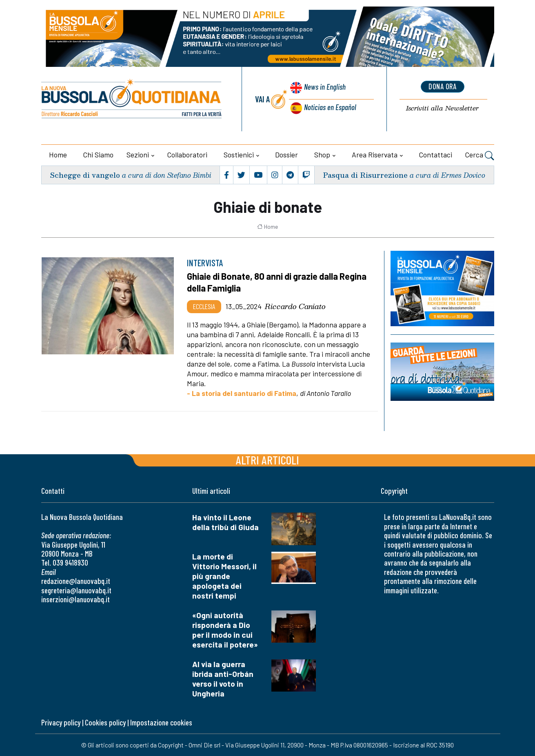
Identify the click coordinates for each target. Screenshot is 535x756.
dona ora (442, 87)
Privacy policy (61, 722)
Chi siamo (98, 155)
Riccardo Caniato (295, 306)
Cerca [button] (480, 156)
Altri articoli (267, 459)
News (324, 89)
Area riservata (375, 155)
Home (58, 155)
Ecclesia (204, 306)
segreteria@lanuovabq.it (76, 589)
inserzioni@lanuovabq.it (75, 599)
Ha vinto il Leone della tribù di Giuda (225, 522)
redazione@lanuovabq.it (76, 580)
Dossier (286, 155)
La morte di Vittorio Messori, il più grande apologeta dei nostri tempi (224, 576)
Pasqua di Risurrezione (365, 175)
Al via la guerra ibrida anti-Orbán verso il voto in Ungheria (223, 678)
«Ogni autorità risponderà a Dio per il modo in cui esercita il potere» (225, 629)
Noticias (330, 107)
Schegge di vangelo (85, 175)
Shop (322, 155)
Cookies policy (105, 722)
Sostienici (239, 155)
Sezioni (138, 155)
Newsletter (443, 109)
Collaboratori (187, 155)
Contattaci (436, 155)
